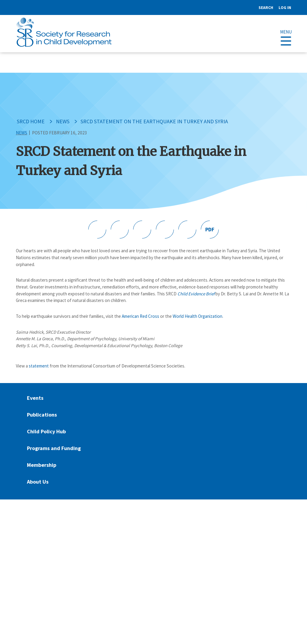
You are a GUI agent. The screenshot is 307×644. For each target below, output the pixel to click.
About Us (38, 482)
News (63, 121)
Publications (42, 415)
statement (39, 366)
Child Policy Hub (46, 431)
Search (266, 8)
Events (35, 398)
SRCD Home (31, 121)
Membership (42, 465)
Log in (285, 8)
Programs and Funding (54, 448)
